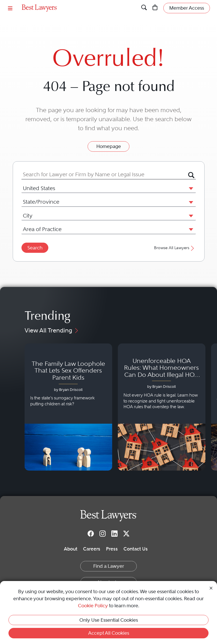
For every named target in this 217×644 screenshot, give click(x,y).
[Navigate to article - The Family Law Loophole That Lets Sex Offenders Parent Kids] (68, 407)
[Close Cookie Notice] (211, 588)
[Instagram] (103, 534)
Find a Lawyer (109, 566)
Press (112, 549)
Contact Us (136, 549)
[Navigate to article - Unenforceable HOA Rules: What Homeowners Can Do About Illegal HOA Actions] (162, 407)
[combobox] (105, 175)
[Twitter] (126, 534)
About (71, 549)
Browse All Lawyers (175, 248)
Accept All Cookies (109, 633)
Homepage (109, 146)
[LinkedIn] (114, 534)
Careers (92, 549)
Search (35, 248)
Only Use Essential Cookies (109, 620)
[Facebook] (91, 534)
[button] (190, 188)
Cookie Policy (93, 606)
